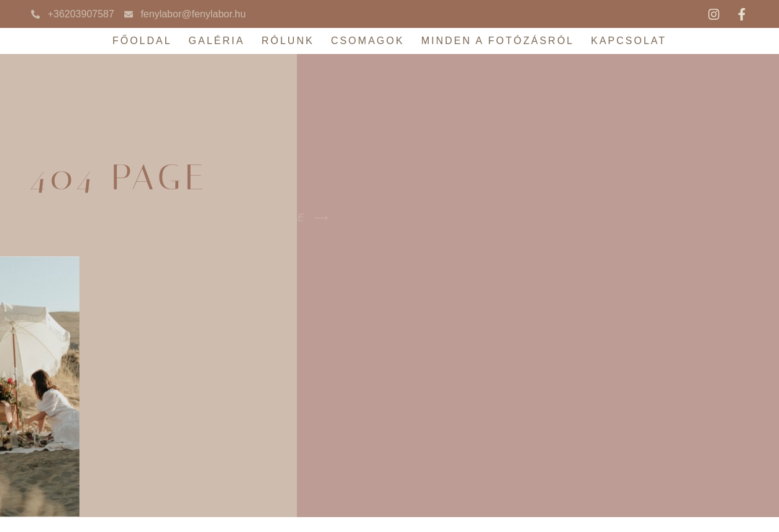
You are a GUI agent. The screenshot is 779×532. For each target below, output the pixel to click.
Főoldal (142, 41)
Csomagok (368, 41)
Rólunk (288, 41)
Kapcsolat (629, 41)
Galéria (217, 41)
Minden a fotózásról (498, 41)
